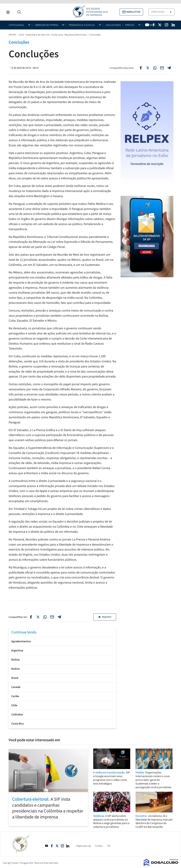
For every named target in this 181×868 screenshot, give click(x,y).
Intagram (62, 846)
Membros (150, 25)
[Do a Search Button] (18, 12)
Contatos (99, 846)
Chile (14, 705)
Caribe (15, 696)
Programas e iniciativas (82, 25)
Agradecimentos (21, 641)
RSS (109, 846)
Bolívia (15, 660)
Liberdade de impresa (46, 25)
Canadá (16, 687)
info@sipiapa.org (83, 846)
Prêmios (130, 25)
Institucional (16, 25)
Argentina (17, 651)
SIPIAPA (13, 35)
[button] (131, 12)
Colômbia (17, 715)
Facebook (52, 846)
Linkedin (68, 846)
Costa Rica (17, 724)
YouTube (47, 846)
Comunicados (113, 25)
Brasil (15, 678)
